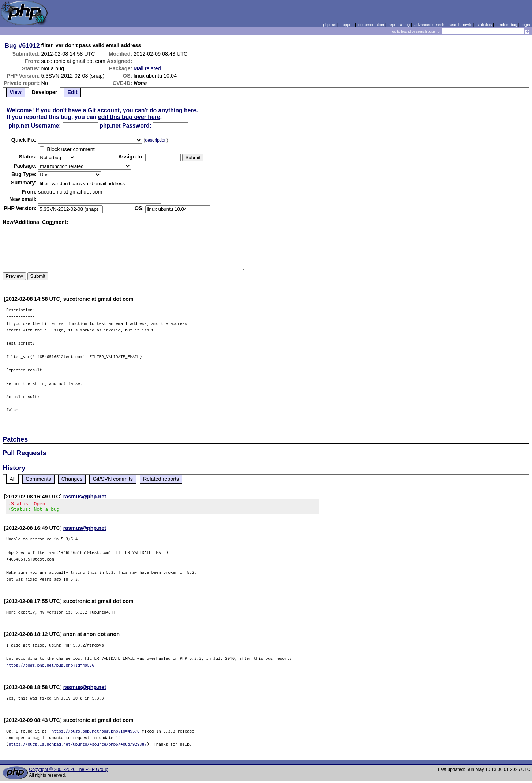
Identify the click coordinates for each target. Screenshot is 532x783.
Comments (38, 479)
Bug (11, 45)
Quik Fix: (24, 140)
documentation (371, 25)
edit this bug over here (129, 117)
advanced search (429, 25)
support (347, 25)
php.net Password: (125, 126)
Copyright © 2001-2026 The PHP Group (69, 772)
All (12, 479)
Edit (72, 92)
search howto (460, 25)
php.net (330, 25)
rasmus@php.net (85, 497)
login (526, 25)
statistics (484, 25)
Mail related (147, 68)
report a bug (399, 25)
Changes (72, 479)
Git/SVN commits (113, 479)
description (156, 140)
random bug (507, 25)
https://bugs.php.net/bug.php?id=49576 (50, 667)
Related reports (161, 479)
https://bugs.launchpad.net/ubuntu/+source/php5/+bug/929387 (78, 746)
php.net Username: (35, 126)
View (16, 92)
